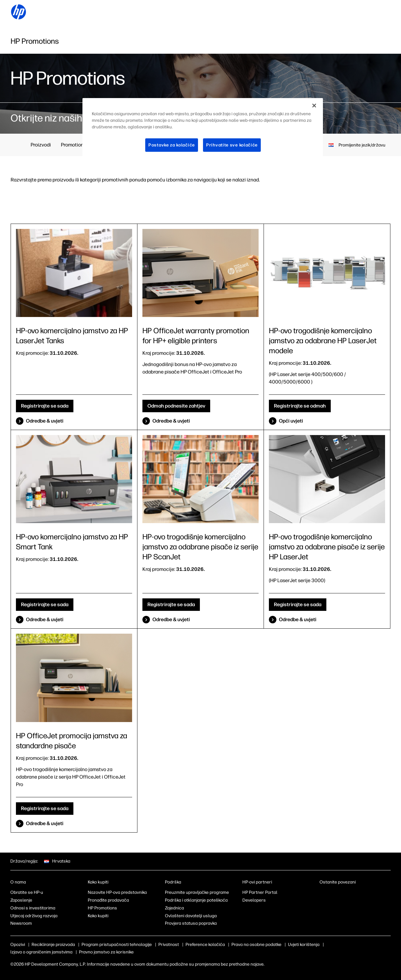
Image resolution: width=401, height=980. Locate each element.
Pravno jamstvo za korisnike (106, 952)
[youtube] (364, 894)
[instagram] (343, 894)
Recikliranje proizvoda (53, 945)
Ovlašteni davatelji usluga (191, 916)
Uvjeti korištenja (304, 945)
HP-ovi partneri (257, 882)
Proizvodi (41, 145)
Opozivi (18, 945)
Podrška (173, 882)
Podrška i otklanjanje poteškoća (196, 900)
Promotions (74, 145)
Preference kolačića (205, 945)
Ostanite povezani (338, 882)
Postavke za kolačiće (172, 145)
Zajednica (174, 908)
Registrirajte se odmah (300, 406)
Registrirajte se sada (45, 406)
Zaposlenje (21, 900)
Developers (254, 900)
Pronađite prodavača (108, 900)
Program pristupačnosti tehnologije (117, 945)
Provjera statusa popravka (191, 923)
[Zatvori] (314, 106)
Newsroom (21, 923)
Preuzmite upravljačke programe (197, 892)
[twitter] (354, 894)
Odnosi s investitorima (33, 908)
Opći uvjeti (291, 421)
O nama (18, 882)
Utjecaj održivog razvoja (34, 916)
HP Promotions (102, 908)
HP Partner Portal (260, 892)
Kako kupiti (98, 882)
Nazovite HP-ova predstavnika (117, 892)
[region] (203, 130)
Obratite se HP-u (27, 892)
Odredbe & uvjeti (45, 421)
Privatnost (169, 945)
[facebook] (333, 894)
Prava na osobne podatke (256, 945)
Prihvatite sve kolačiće (232, 145)
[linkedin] (323, 894)
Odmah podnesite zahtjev (176, 406)
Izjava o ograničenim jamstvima (41, 952)
